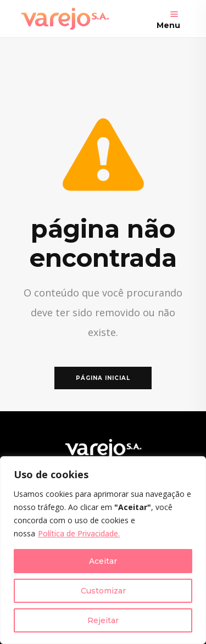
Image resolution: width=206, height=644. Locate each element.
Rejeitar (103, 620)
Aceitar (103, 561)
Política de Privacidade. (79, 533)
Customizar (103, 591)
